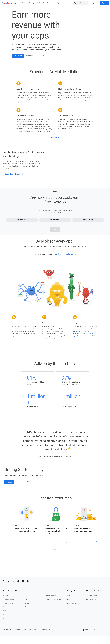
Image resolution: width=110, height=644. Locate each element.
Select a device (55, 233)
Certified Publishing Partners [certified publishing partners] (53, 642)
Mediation (23, 3)
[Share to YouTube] (18, 624)
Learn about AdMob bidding (15, 180)
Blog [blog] (25, 638)
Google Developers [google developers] (50, 638)
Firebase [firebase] (68, 638)
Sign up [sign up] (104, 3)
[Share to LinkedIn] (23, 624)
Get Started (40, 3)
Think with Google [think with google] (92, 638)
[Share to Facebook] (28, 624)
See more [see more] (55, 593)
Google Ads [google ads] (69, 642)
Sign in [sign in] (94, 3)
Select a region (21, 233)
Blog (58, 3)
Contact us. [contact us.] (41, 56)
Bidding (32, 3)
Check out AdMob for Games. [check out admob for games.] (65, 267)
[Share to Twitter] (13, 624)
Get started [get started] (18, 56)
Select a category (88, 233)
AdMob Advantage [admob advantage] (8, 642)
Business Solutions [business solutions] (92, 642)
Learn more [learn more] (55, 137)
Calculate (55, 242)
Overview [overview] (6, 638)
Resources (50, 3)
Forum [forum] (26, 642)
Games (79, 344)
